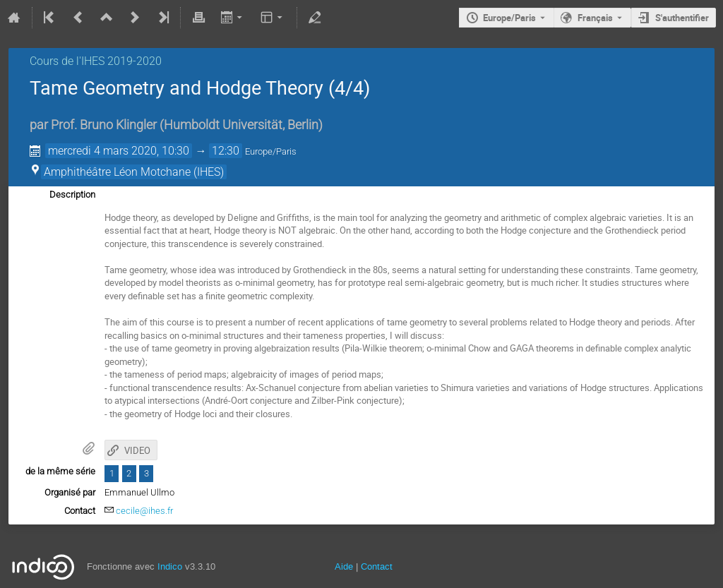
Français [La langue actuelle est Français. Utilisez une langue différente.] (595, 18)
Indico (170, 566)
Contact (377, 566)
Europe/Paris (509, 18)
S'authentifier (682, 18)
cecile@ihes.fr (144, 511)
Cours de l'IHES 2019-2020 (96, 61)
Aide (344, 566)
